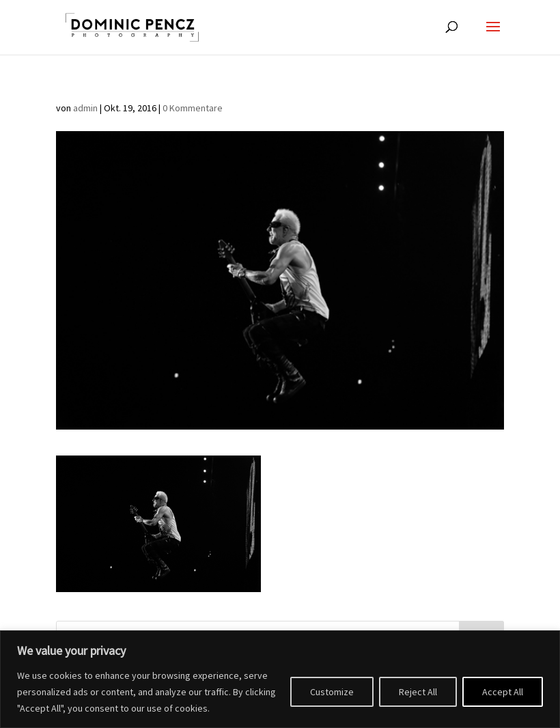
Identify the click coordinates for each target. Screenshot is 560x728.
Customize (332, 692)
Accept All (503, 692)
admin (85, 108)
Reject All (418, 692)
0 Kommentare (193, 108)
